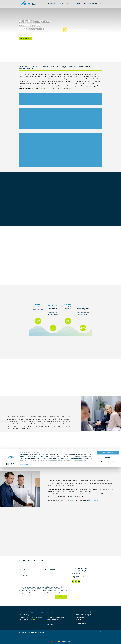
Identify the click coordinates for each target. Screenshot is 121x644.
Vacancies (71, 4)
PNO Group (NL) (34, 619)
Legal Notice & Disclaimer (56, 619)
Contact (51, 615)
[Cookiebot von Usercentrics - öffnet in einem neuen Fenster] (10, 641)
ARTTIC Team (81, 4)
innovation (32, 615)
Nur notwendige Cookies (108, 638)
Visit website (24, 38)
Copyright (51, 624)
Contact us (60, 597)
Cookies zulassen (108, 629)
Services (51, 4)
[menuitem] (101, 6)
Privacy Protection (54, 622)
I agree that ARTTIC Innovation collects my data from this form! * (39, 593)
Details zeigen (24, 641)
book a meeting (93, 500)
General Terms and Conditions (58, 617)
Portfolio (61, 4)
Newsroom (92, 4)
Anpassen (108, 634)
